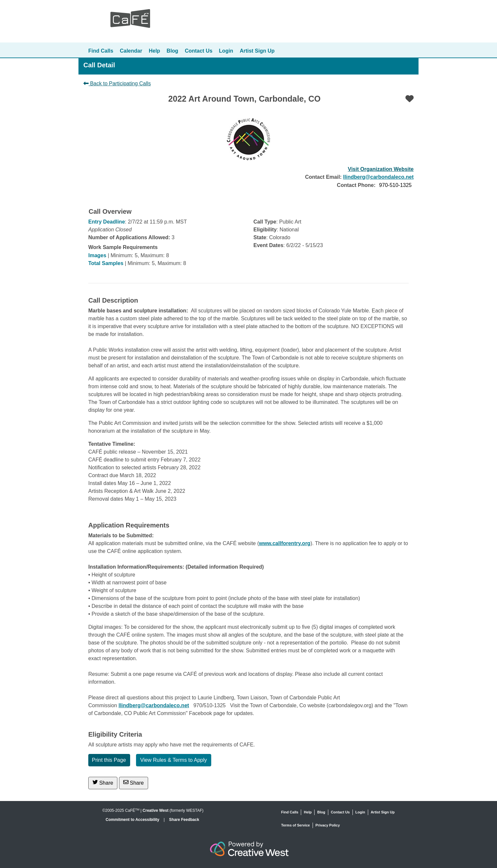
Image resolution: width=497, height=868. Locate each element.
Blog (173, 51)
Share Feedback (184, 820)
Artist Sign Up (257, 51)
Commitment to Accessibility (133, 820)
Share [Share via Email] (134, 783)
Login (226, 51)
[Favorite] (410, 99)
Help (154, 51)
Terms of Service (296, 825)
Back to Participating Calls (117, 83)
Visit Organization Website (381, 169)
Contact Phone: (356, 185)
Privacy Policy (328, 825)
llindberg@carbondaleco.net (378, 177)
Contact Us (198, 51)
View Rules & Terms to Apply (174, 760)
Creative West (155, 810)
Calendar (131, 51)
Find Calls (101, 51)
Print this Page (109, 760)
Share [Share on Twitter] (103, 783)
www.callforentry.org (285, 543)
